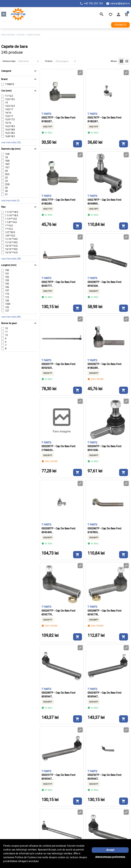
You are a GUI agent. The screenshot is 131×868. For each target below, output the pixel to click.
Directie (21, 35)
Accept (110, 850)
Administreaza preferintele (110, 857)
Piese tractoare (8, 35)
